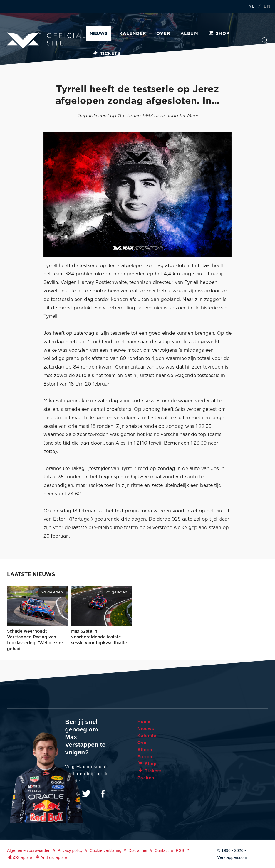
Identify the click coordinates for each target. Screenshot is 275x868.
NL (251, 7)
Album (189, 34)
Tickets (107, 54)
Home (144, 721)
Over (163, 34)
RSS (180, 850)
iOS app (17, 857)
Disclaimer (138, 850)
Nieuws (98, 34)
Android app (49, 857)
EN (267, 7)
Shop (219, 34)
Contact (162, 850)
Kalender (133, 34)
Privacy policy (70, 850)
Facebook (103, 794)
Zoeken (265, 40)
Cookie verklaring (105, 850)
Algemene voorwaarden (29, 850)
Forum (145, 757)
